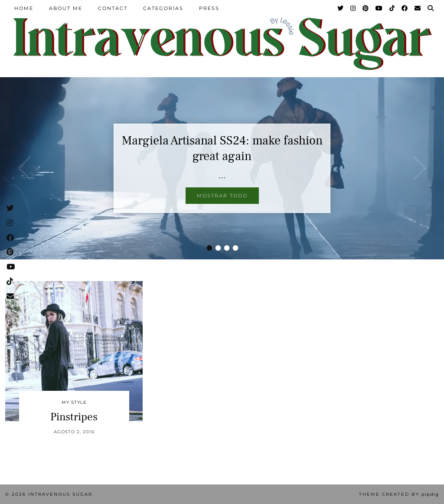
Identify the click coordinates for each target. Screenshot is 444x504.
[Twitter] (341, 8)
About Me (66, 8)
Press (209, 8)
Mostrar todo (222, 196)
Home (24, 8)
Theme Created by (399, 494)
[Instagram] (353, 8)
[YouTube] (379, 8)
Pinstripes (74, 417)
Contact (113, 8)
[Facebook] (405, 8)
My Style (74, 402)
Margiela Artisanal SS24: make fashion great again (222, 148)
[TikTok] (392, 8)
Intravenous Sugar (60, 494)
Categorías (163, 8)
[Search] (431, 8)
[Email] (418, 8)
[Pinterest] (366, 8)
